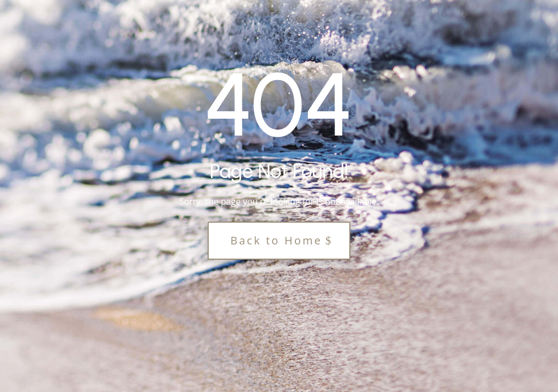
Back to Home (277, 240)
